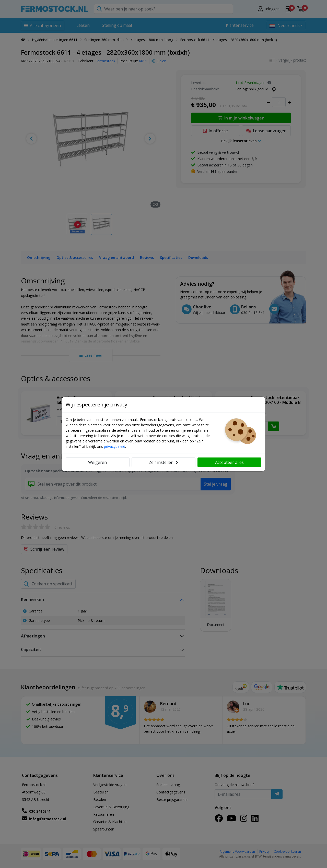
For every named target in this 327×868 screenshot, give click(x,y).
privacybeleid (115, 446)
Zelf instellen (163, 462)
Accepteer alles (229, 462)
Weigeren (97, 462)
